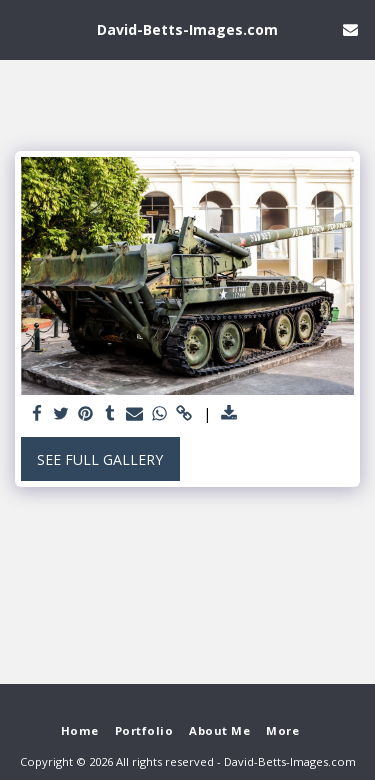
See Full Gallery (100, 459)
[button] (22, 28)
